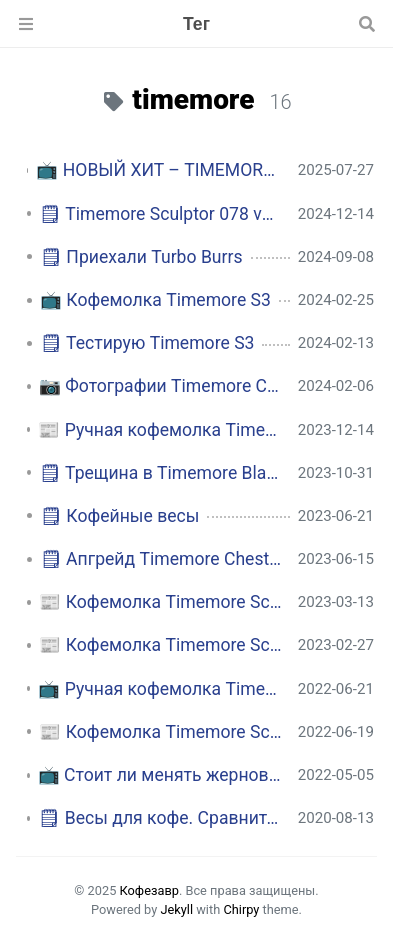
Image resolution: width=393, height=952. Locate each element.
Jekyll (176, 909)
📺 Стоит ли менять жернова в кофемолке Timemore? (160, 775)
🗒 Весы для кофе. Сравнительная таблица (159, 818)
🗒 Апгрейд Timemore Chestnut (161, 559)
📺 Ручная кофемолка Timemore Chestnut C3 (159, 689)
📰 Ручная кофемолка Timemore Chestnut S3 (159, 430)
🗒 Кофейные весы (119, 516)
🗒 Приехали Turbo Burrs (141, 257)
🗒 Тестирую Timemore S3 (147, 343)
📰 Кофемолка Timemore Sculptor (160, 602)
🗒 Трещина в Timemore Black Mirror (160, 473)
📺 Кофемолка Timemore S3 (155, 300)
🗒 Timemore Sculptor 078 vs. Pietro (160, 214)
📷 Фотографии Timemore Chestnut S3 (160, 386)
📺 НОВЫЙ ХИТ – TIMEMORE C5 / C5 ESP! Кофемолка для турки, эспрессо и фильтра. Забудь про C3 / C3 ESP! (158, 170)
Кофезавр (149, 890)
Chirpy (241, 909)
